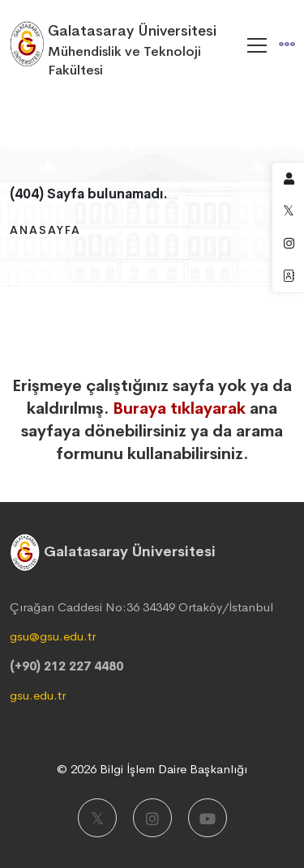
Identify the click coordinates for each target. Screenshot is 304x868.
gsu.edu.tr (38, 695)
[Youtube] (208, 818)
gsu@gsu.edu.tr (53, 636)
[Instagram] (152, 818)
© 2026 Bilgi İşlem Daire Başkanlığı (152, 769)
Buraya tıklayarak (179, 408)
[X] (97, 818)
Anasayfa (45, 230)
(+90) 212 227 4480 (66, 666)
